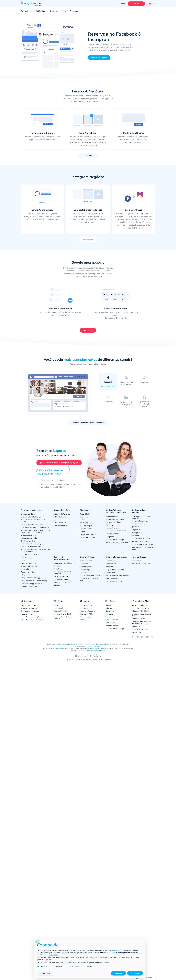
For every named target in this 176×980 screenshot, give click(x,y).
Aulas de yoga (85, 570)
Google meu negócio (28, 563)
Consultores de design (62, 579)
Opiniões (109, 605)
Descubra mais (88, 155)
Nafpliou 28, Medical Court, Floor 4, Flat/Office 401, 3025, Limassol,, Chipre (86, 644)
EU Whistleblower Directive (96, 651)
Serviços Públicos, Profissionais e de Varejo (116, 511)
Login (122, 4)
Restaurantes (111, 572)
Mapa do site (84, 620)
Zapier (23, 560)
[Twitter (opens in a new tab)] (139, 637)
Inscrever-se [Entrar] (136, 4)
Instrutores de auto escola (141, 564)
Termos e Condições (139, 605)
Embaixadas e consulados (115, 519)
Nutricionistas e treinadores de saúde (143, 548)
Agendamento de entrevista (116, 531)
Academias (84, 564)
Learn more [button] (45, 973)
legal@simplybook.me (96, 648)
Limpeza (57, 585)
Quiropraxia (136, 527)
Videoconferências (28, 572)
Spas (55, 520)
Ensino (82, 531)
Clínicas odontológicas (140, 521)
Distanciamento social (140, 541)
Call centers (110, 525)
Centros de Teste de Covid (141, 538)
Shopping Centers (112, 516)
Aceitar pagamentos (28, 535)
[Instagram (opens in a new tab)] (153, 637)
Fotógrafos (109, 567)
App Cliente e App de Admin (31, 584)
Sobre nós (109, 608)
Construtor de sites (28, 541)
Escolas (82, 520)
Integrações (25, 575)
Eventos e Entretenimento (117, 557)
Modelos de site (27, 614)
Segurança (136, 626)
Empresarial (58, 608)
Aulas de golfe (85, 572)
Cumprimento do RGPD (140, 608)
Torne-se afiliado (112, 626)
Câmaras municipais (113, 522)
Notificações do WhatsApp (30, 578)
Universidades (85, 514)
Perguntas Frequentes (88, 611)
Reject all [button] (118, 973)
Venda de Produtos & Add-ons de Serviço (33, 521)
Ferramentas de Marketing (31, 544)
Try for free (88, 330)
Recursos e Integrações (29, 608)
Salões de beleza (60, 517)
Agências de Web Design (115, 540)
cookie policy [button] (54, 955)
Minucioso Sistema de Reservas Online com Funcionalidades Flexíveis (35, 531)
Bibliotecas (84, 523)
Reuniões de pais (86, 526)
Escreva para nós (112, 623)
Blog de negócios (86, 617)
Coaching (57, 566)
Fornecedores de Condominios (117, 542)
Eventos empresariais (114, 581)
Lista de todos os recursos (30, 605)
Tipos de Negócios (60, 611)
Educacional (85, 510)
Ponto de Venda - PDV (29, 554)
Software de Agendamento (31, 547)
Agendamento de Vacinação (142, 544)
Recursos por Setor (28, 514)
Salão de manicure (61, 526)
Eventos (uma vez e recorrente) (117, 575)
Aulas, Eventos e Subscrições (31, 517)
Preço (64, 11)
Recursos (54, 11)
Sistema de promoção (29, 538)
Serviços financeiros (113, 528)
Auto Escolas (136, 561)
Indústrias (41, 11)
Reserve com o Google (29, 566)
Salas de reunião (112, 578)
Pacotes (24, 557)
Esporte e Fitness (87, 557)
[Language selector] (151, 4)
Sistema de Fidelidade (29, 587)
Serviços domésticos (61, 582)
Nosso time (110, 611)
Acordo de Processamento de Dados (142, 615)
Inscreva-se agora (99, 58)
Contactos (109, 614)
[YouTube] (148, 637)
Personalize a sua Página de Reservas (35, 527)
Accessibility (136, 632)
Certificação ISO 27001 (140, 629)
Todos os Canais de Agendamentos (87, 423)
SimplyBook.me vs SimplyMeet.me (33, 617)
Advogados (110, 537)
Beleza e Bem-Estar (62, 510)
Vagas (108, 617)
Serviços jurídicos (112, 534)
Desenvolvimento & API (62, 614)
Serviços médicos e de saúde (140, 511)
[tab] (108, 382)
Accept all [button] (135, 973)
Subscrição (25, 569)
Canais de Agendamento (30, 611)
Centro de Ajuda (86, 605)
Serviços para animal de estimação (63, 573)
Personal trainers (86, 561)
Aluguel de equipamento (115, 570)
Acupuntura (136, 530)
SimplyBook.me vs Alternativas (32, 620)
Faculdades (84, 517)
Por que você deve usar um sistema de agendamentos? (35, 551)
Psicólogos (135, 536)
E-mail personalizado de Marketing (34, 581)
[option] (58, 393)
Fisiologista (136, 533)
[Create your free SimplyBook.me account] (59, 463)
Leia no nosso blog (108, 387)
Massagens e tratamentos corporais (141, 517)
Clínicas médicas (138, 524)
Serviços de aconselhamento (64, 563)
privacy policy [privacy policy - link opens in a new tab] (118, 950)
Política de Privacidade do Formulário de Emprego (141, 622)
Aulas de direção (139, 557)
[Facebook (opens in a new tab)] (134, 637)
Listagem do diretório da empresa (63, 618)
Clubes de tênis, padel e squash (89, 579)
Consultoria (58, 569)
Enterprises (27, 11)
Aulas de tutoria (86, 529)
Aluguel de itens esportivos (90, 575)
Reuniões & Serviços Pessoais (61, 558)
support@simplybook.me (58, 648)
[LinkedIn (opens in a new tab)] (143, 637)
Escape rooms (111, 564)
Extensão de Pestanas (62, 514)
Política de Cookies (139, 619)
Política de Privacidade (140, 611)
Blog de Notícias (112, 620)
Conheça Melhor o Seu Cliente (32, 524)
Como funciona (85, 608)
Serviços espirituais (61, 577)
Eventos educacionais (88, 534)
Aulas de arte (111, 561)
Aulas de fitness (86, 567)
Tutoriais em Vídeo (87, 614)
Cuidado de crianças (87, 537)
